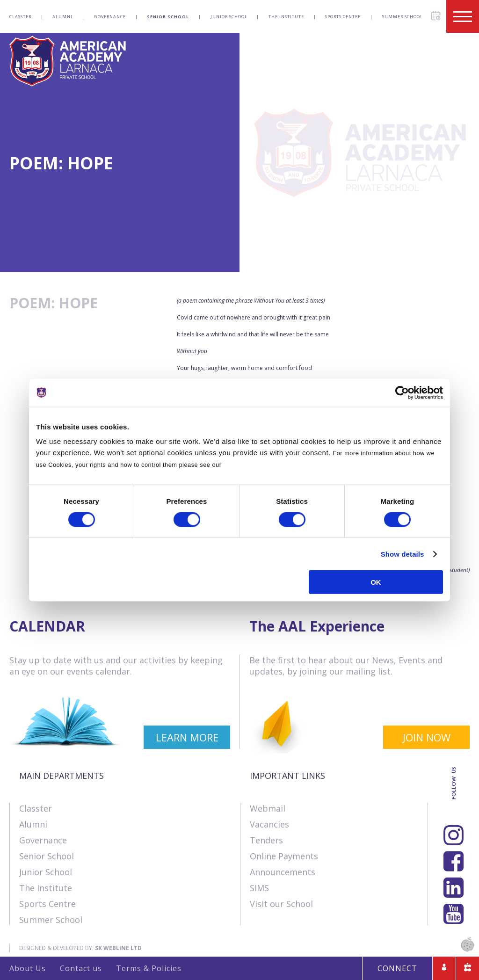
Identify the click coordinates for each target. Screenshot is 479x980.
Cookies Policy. (247, 465)
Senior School (168, 17)
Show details (403, 554)
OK (376, 582)
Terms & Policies (149, 968)
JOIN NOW (427, 737)
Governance (110, 17)
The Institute (286, 17)
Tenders (266, 840)
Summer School (403, 17)
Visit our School (281, 904)
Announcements (283, 872)
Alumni (62, 17)
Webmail (268, 808)
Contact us (81, 968)
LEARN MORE (187, 737)
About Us (28, 968)
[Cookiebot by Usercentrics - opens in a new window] (402, 392)
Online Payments (284, 856)
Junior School (229, 17)
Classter (20, 17)
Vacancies (269, 824)
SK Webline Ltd (118, 948)
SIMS (259, 888)
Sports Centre (343, 17)
